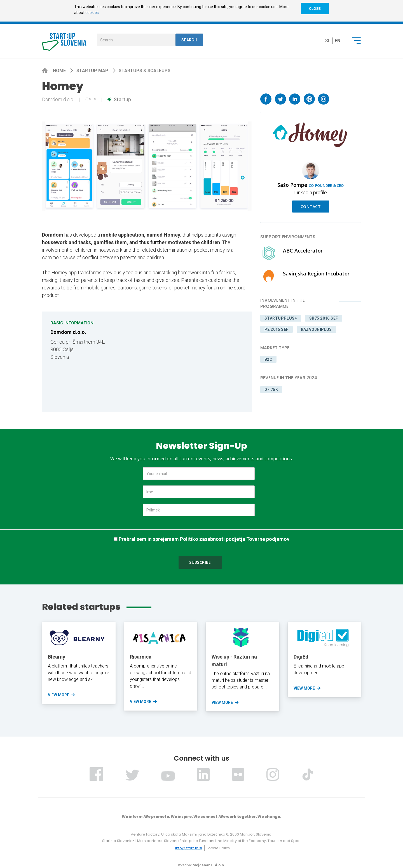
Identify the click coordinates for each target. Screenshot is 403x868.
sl (328, 41)
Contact (311, 207)
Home (60, 71)
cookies (92, 13)
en (338, 41)
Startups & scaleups (145, 71)
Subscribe (200, 562)
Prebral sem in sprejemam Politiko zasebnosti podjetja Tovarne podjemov (204, 539)
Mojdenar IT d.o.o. (209, 865)
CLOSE (315, 9)
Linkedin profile (311, 193)
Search (189, 40)
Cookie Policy (218, 848)
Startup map (93, 71)
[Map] (197, 362)
